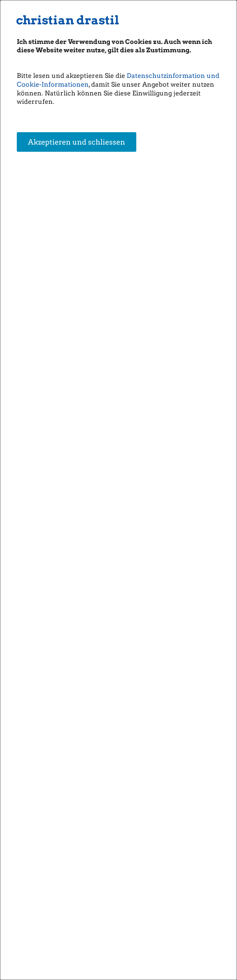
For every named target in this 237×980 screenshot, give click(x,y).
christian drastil (68, 20)
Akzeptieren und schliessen (77, 142)
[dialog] (118, 490)
